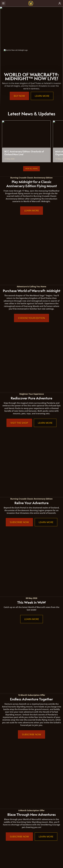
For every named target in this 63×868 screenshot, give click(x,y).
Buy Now (19, 96)
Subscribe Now (19, 343)
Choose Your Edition (31, 258)
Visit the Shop (19, 303)
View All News (31, 169)
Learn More (42, 96)
